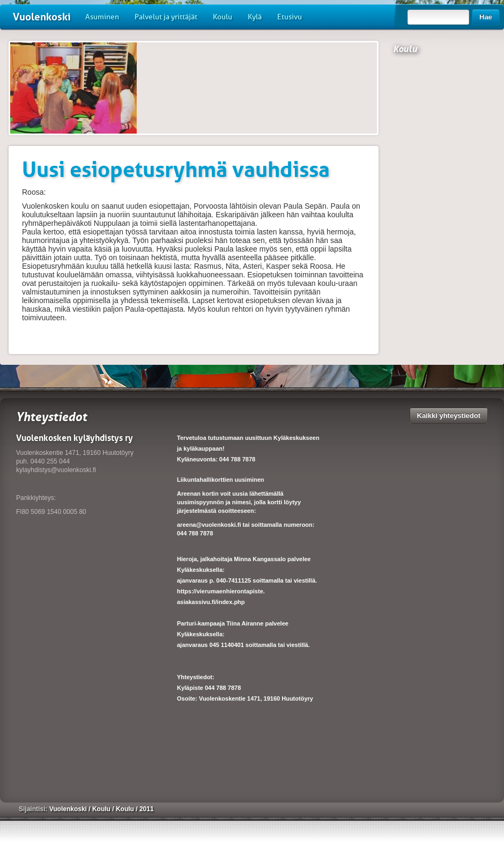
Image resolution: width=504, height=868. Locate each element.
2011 (147, 809)
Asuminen (102, 17)
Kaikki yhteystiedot (449, 415)
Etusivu (290, 17)
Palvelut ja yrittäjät (166, 17)
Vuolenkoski (42, 17)
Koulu (223, 17)
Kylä (255, 17)
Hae (486, 17)
